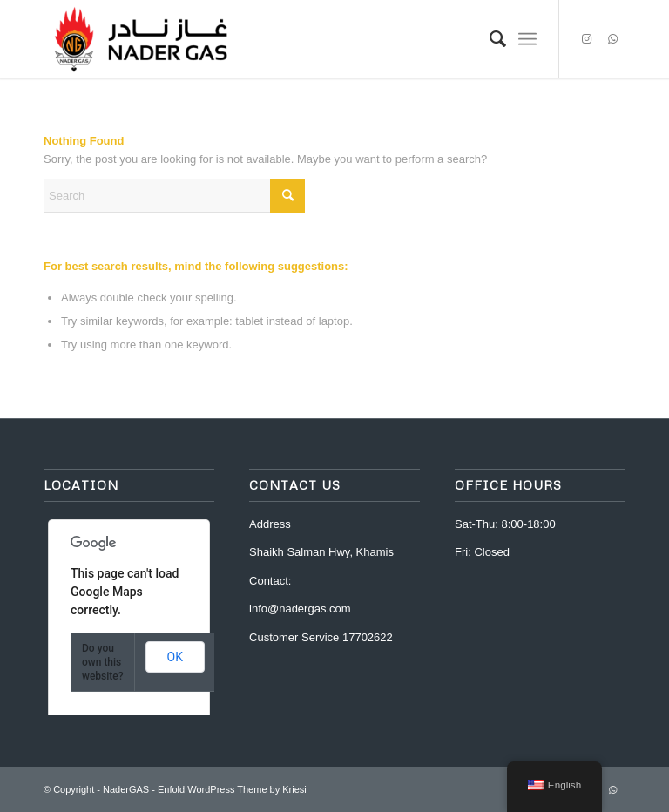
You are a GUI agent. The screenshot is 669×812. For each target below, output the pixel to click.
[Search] (489, 39)
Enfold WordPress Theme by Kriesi (232, 789)
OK (175, 657)
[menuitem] (489, 39)
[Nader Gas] (141, 39)
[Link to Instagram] (586, 39)
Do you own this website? (103, 662)
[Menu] (527, 39)
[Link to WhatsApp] (612, 39)
